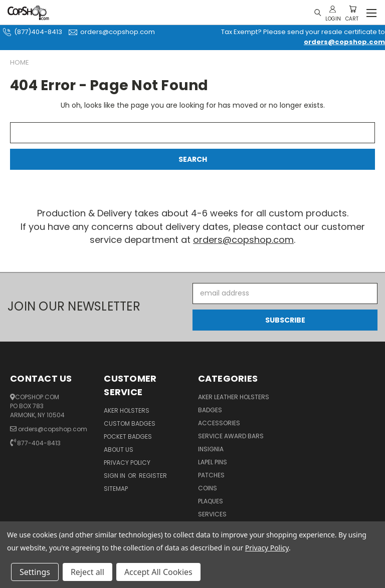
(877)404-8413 (31, 32)
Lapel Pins (213, 462)
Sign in (115, 476)
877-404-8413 (39, 443)
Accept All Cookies (158, 572)
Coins (208, 488)
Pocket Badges (128, 436)
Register (153, 476)
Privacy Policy (127, 463)
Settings (35, 572)
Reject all (87, 572)
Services (212, 514)
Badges (210, 410)
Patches (211, 475)
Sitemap (116, 489)
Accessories (219, 423)
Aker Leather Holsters (234, 397)
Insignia (211, 449)
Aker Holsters (127, 410)
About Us (119, 450)
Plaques (211, 501)
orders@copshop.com (111, 32)
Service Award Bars (231, 436)
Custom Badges (130, 423)
